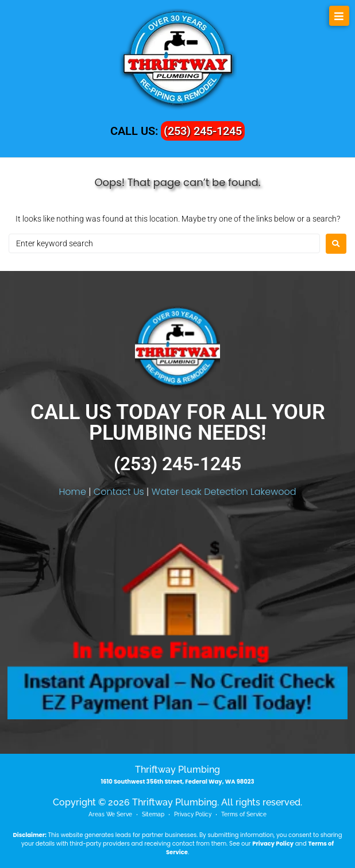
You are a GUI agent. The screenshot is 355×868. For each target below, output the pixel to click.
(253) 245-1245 (203, 131)
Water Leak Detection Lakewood (224, 492)
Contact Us (119, 492)
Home (72, 492)
